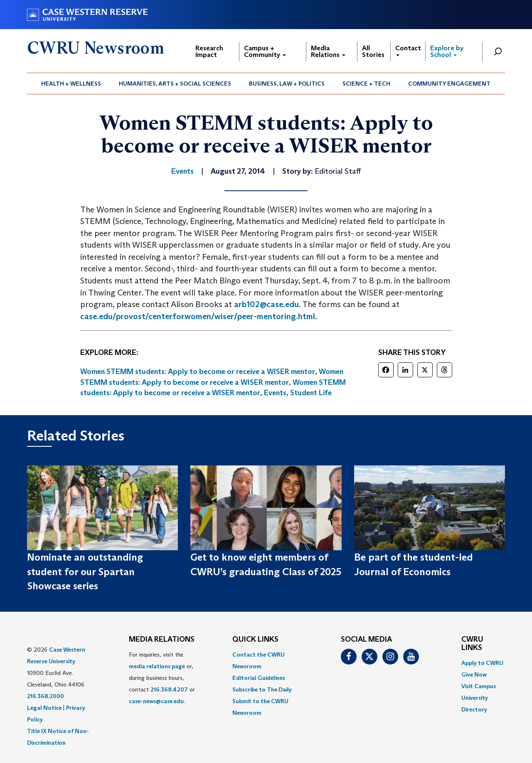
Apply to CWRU (482, 663)
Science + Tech (366, 84)
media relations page (157, 666)
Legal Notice (44, 708)
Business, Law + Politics (287, 84)
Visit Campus (479, 686)
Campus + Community (265, 51)
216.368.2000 (46, 696)
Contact (408, 50)
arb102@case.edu (266, 304)
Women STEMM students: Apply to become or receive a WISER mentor (198, 372)
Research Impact (209, 51)
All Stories (373, 51)
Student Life (311, 393)
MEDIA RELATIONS (162, 640)
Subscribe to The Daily (262, 689)
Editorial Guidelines (259, 678)
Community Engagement (449, 84)
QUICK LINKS (255, 640)
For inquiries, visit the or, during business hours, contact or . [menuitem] (162, 678)
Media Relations (328, 51)
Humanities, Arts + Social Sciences (175, 84)
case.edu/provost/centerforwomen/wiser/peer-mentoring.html (198, 316)
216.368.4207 (169, 689)
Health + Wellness (71, 84)
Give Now (474, 674)
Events (275, 393)
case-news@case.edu (156, 701)
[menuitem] (71, 84)
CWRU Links (472, 644)
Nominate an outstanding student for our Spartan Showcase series (85, 571)
